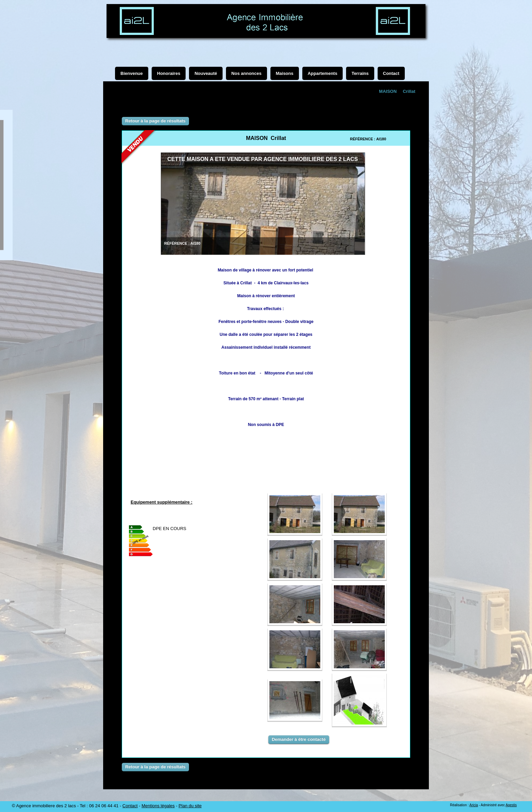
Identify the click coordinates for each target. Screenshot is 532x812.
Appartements (322, 73)
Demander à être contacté (299, 739)
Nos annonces (246, 73)
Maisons (285, 73)
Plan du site (190, 806)
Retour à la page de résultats (155, 121)
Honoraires (169, 73)
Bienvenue (132, 73)
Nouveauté (206, 73)
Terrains (360, 73)
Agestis (511, 805)
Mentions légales (158, 806)
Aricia (473, 805)
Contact (130, 806)
